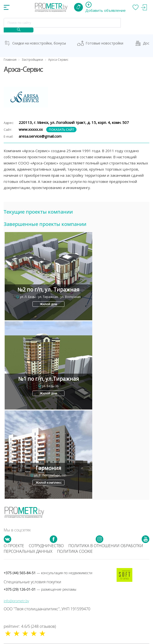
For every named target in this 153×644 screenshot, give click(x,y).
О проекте (14, 546)
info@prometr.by (16, 601)
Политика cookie (75, 551)
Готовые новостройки (104, 43)
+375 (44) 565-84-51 (48, 573)
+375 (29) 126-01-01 (40, 589)
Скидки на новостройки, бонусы (39, 43)
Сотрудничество (46, 546)
